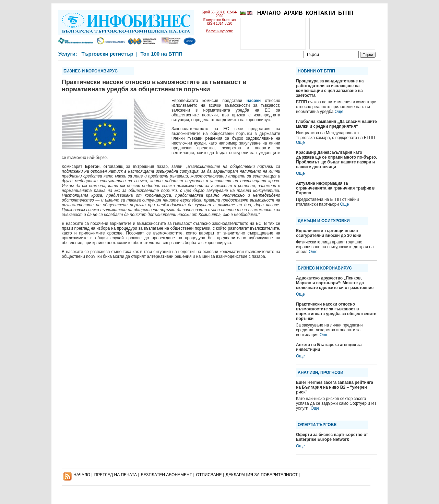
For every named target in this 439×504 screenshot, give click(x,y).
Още (339, 112)
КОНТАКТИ (320, 13)
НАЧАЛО (269, 13)
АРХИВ (293, 13)
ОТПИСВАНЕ (209, 475)
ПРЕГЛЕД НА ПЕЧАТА (116, 475)
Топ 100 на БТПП (162, 54)
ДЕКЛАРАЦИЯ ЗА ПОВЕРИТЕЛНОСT (262, 475)
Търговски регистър (107, 54)
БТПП (346, 13)
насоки (254, 101)
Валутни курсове (219, 31)
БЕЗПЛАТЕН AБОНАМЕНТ (167, 475)
